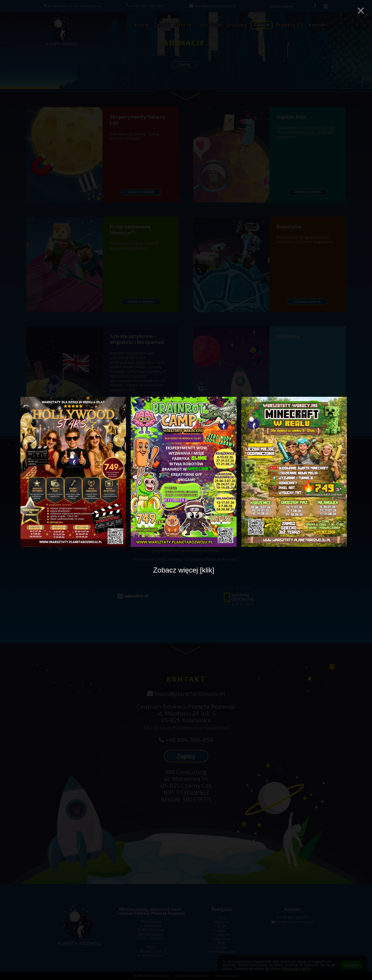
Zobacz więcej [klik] (184, 570)
